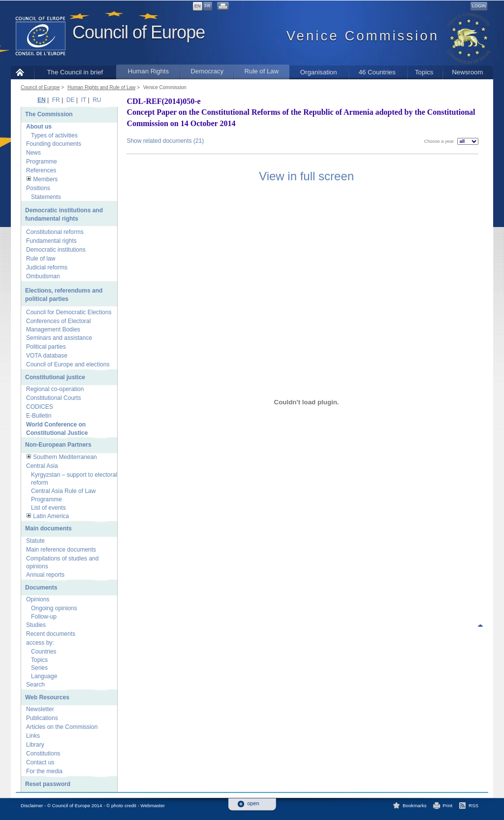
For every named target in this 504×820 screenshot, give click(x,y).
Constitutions (43, 754)
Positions (38, 188)
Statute (35, 541)
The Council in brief (75, 72)
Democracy (207, 71)
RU (97, 100)
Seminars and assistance (59, 338)
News (33, 153)
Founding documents (54, 144)
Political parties (46, 347)
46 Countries (377, 72)
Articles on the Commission (62, 727)
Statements (46, 197)
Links (33, 736)
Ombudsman (43, 276)
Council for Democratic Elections (69, 312)
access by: (40, 643)
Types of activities (54, 135)
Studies (36, 625)
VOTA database (47, 356)
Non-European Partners (58, 445)
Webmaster (153, 805)
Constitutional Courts (53, 398)
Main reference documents (61, 550)
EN (198, 6)
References (41, 170)
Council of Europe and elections (68, 364)
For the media (44, 771)
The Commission (49, 114)
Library (35, 745)
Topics (424, 72)
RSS (473, 805)
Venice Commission (165, 87)
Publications (42, 718)
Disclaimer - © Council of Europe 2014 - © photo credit (79, 805)
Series (39, 668)
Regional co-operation (55, 389)
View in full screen (306, 176)
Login (479, 6)
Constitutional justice (55, 377)
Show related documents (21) (165, 141)
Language (44, 676)
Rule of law (41, 259)
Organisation (319, 72)
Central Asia (42, 466)
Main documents (48, 528)
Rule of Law (262, 71)
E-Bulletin (39, 416)
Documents (41, 588)
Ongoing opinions (54, 608)
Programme (42, 162)
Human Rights (148, 71)
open (253, 804)
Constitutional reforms (55, 232)
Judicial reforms (47, 267)
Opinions (38, 599)
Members (45, 179)
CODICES (40, 407)
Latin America (51, 516)
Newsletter (40, 709)
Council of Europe (139, 32)
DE (71, 100)
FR (208, 6)
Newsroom (467, 72)
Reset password (48, 784)
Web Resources (47, 697)
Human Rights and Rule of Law (101, 87)
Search (35, 685)
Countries (44, 652)
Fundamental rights (51, 241)
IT (84, 100)
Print (447, 805)
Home (22, 72)
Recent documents (51, 634)
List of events (48, 508)
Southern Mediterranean (65, 457)
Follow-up (44, 617)
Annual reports (45, 575)
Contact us (40, 762)
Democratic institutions (56, 250)
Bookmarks (415, 805)
